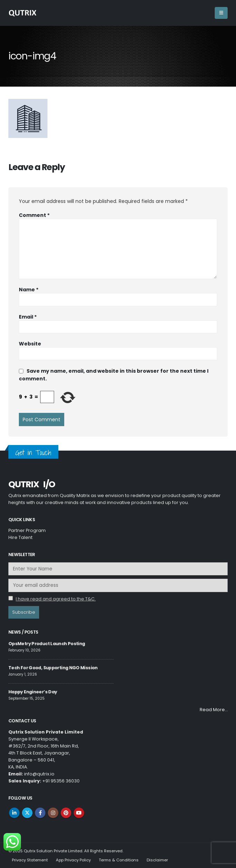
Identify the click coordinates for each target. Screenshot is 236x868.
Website (30, 344)
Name (29, 290)
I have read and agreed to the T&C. (56, 599)
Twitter (27, 813)
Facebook (40, 813)
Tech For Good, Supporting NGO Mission (53, 668)
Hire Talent (20, 537)
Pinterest (66, 813)
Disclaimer (157, 860)
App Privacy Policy (73, 860)
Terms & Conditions (119, 860)
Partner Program (27, 530)
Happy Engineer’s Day (33, 692)
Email (28, 317)
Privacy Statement (30, 860)
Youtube (79, 813)
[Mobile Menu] (221, 13)
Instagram (53, 813)
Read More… (214, 710)
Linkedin (14, 813)
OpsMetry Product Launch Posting (47, 644)
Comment (34, 215)
